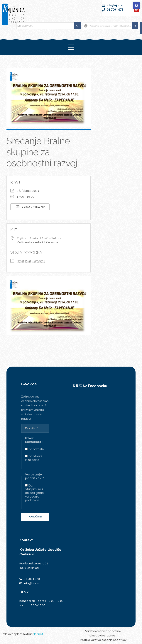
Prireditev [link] (39, 261)
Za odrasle (34, 449)
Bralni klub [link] (24, 261)
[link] (136, 6)
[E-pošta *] (35, 428)
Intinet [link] (39, 634)
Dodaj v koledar (30, 207)
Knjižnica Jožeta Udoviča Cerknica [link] (40, 238)
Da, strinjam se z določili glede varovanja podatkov (34, 493)
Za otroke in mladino (34, 458)
